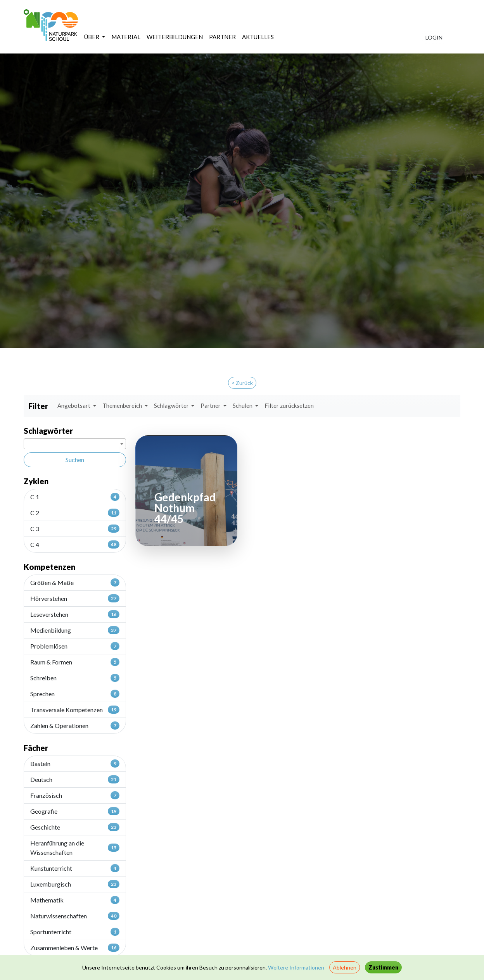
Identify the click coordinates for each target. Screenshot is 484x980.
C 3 (75, 528)
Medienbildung (75, 630)
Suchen (75, 460)
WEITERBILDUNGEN (175, 37)
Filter (38, 406)
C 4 (75, 544)
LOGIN (434, 37)
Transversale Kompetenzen (75, 709)
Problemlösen (75, 646)
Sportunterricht (75, 932)
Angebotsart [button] (74, 405)
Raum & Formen (75, 662)
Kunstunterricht (75, 868)
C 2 (75, 512)
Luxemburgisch (75, 884)
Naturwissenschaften (75, 916)
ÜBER (92, 37)
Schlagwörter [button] (172, 405)
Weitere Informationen (296, 967)
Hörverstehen (75, 598)
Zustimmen (383, 967)
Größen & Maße (75, 582)
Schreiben (75, 678)
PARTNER (222, 37)
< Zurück (242, 383)
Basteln (75, 763)
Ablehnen (345, 967)
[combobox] (75, 444)
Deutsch (75, 779)
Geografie (75, 811)
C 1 (75, 497)
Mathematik (75, 900)
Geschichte (75, 827)
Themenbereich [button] (123, 405)
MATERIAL (126, 37)
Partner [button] (211, 405)
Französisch (75, 795)
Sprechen (75, 694)
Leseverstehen (75, 614)
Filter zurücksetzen (289, 405)
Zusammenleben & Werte (75, 947)
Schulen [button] (243, 405)
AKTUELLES (258, 37)
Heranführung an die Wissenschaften (75, 848)
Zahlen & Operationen (75, 725)
